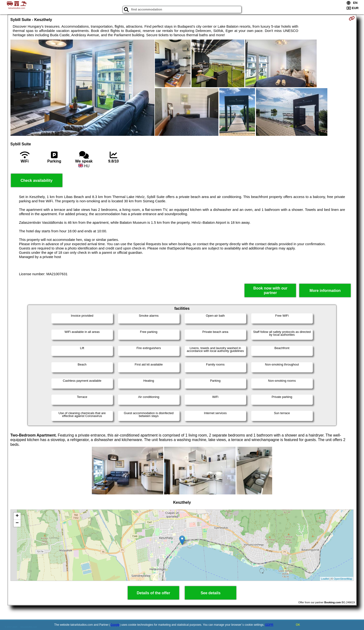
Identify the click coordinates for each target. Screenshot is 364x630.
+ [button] (17, 516)
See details (211, 593)
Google (115, 625)
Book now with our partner (270, 290)
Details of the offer (153, 593)
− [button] (17, 523)
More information (325, 291)
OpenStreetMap (343, 579)
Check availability (36, 180)
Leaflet (325, 579)
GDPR (269, 625)
